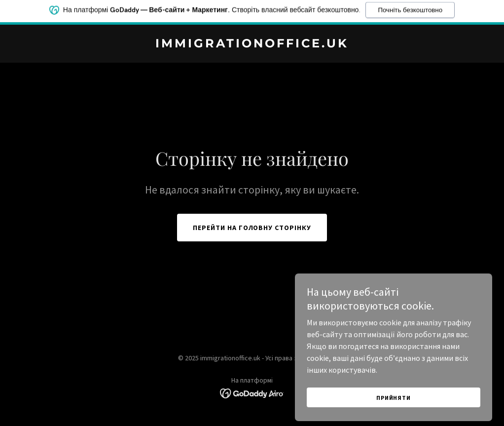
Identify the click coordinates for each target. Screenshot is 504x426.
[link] (252, 44)
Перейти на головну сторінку (252, 228)
